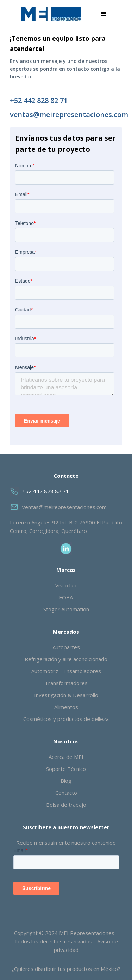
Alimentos (66, 707)
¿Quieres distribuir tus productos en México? (66, 969)
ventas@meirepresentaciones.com (66, 114)
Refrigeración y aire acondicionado (66, 659)
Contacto (66, 793)
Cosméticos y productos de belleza (66, 719)
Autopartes (66, 647)
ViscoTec (66, 585)
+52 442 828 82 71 (39, 100)
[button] (103, 14)
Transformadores (66, 683)
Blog (66, 781)
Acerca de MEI (66, 757)
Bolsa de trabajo (66, 805)
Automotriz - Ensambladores (66, 671)
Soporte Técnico (66, 769)
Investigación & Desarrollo (66, 695)
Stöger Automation (66, 609)
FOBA (66, 597)
